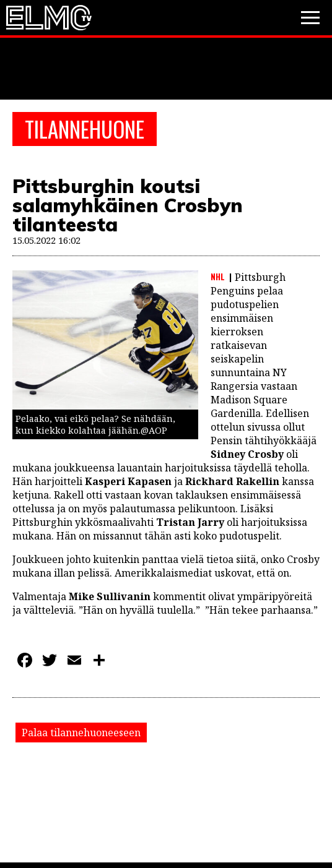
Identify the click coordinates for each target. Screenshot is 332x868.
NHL (218, 277)
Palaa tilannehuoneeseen (81, 733)
